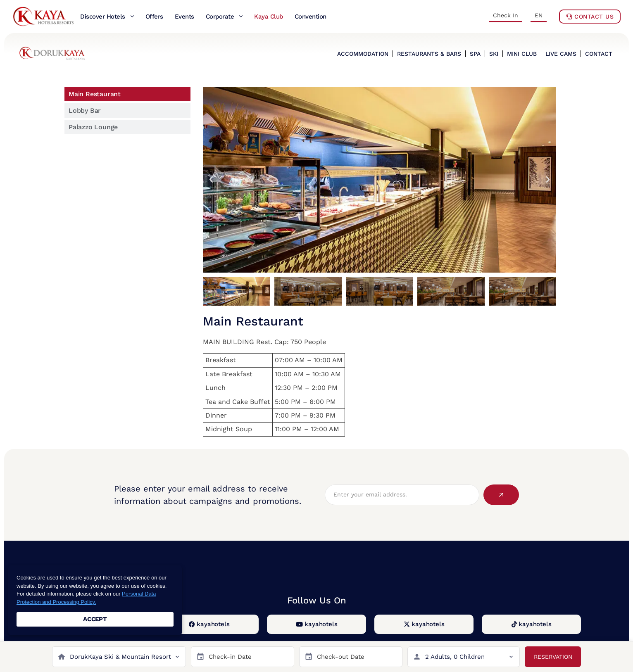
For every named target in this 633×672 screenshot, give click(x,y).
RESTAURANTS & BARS (429, 54)
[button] (211, 180)
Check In (506, 15)
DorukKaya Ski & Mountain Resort (120, 657)
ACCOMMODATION (363, 54)
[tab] (127, 94)
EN (539, 15)
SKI (494, 54)
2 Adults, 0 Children (455, 657)
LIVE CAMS (561, 54)
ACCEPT (95, 619)
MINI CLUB (522, 54)
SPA (475, 54)
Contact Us (590, 17)
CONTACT (599, 54)
